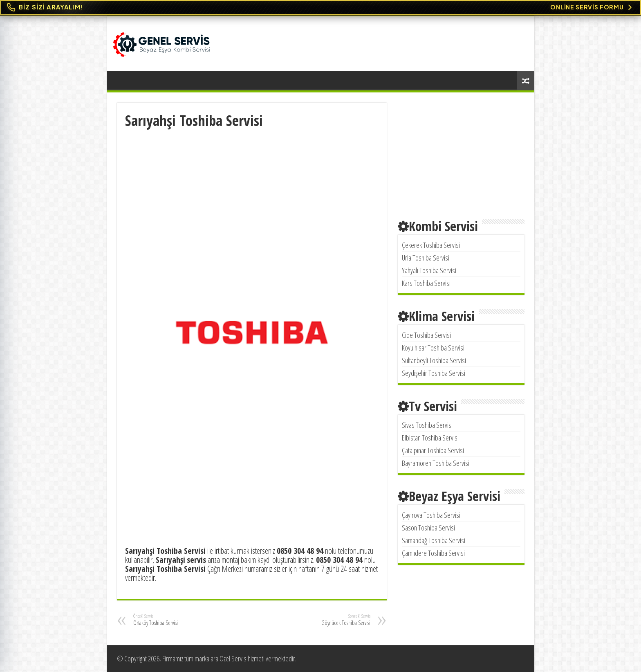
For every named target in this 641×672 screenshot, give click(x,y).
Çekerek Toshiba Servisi (431, 245)
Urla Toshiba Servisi (426, 258)
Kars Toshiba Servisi (426, 283)
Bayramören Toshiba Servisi (436, 463)
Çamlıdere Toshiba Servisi (433, 553)
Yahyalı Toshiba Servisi (429, 270)
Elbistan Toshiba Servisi (430, 438)
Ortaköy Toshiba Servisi (175, 620)
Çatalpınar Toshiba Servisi (433, 450)
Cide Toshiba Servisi (426, 335)
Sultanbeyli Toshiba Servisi (434, 360)
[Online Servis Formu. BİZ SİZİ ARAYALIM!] (320, 8)
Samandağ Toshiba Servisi (434, 540)
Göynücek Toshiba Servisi (328, 620)
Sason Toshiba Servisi (428, 528)
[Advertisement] (252, 191)
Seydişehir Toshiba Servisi (434, 373)
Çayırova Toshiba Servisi (431, 515)
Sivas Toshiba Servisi (427, 425)
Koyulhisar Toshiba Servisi (433, 348)
